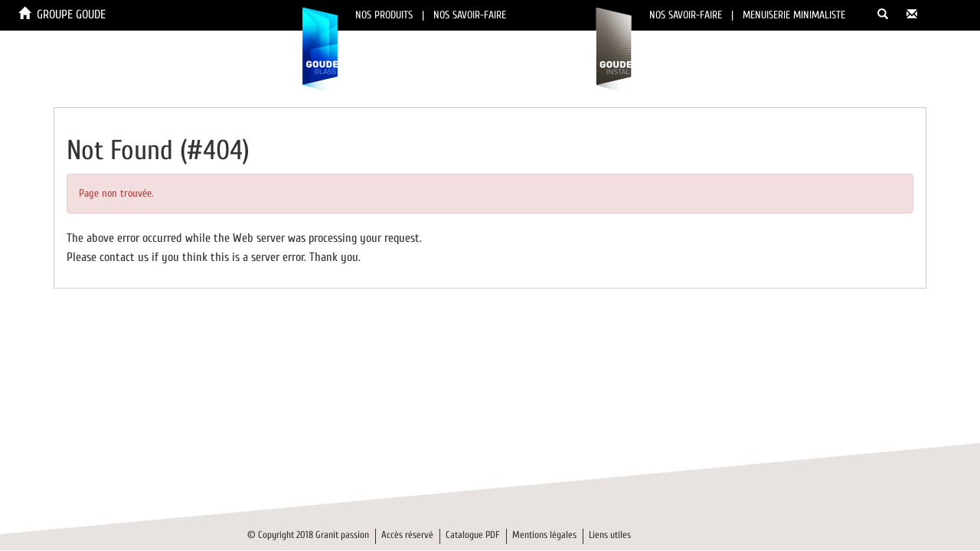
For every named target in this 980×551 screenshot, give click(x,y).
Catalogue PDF (473, 535)
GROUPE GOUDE (71, 15)
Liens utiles (610, 535)
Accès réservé (407, 535)
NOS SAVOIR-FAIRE (470, 15)
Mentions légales (544, 535)
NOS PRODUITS (384, 15)
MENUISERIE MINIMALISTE (794, 15)
